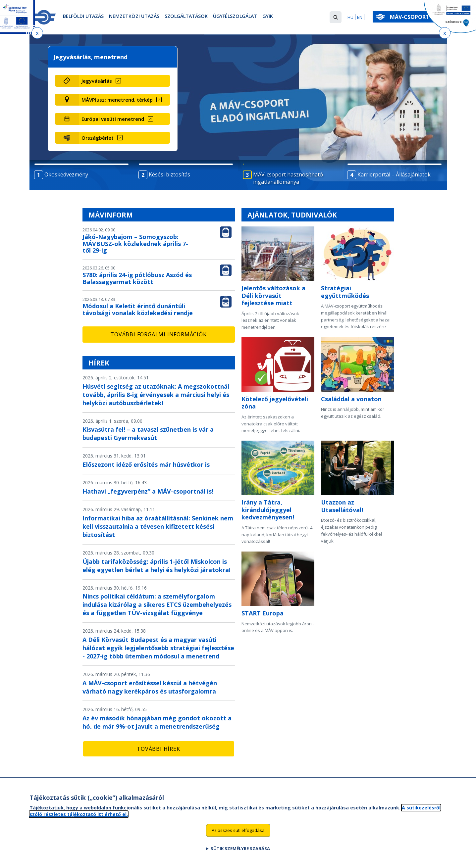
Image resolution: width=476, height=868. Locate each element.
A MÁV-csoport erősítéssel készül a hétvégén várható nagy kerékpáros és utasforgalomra (150, 687)
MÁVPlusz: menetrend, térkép (117, 100)
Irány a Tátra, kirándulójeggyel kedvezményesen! (268, 510)
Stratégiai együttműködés (345, 292)
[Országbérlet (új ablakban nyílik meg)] (124, 138)
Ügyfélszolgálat (257, 18)
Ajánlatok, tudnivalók (292, 215)
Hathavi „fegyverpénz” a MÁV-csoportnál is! (148, 491)
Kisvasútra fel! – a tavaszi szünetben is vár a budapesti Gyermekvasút (148, 434)
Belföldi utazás (86, 18)
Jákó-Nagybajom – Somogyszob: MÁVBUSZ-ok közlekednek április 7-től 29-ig (135, 244)
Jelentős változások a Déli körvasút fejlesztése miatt (273, 295)
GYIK (294, 18)
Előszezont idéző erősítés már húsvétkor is (146, 464)
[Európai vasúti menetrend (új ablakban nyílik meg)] (124, 119)
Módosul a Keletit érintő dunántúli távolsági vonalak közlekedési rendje (138, 309)
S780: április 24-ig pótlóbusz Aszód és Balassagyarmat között (137, 278)
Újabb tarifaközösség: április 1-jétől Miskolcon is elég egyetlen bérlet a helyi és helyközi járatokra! (157, 566)
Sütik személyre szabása (240, 852)
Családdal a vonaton (351, 399)
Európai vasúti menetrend (113, 119)
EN (360, 17)
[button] (336, 17)
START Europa (263, 613)
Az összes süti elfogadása (238, 834)
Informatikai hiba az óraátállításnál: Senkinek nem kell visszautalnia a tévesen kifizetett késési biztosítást (158, 526)
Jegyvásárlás (97, 81)
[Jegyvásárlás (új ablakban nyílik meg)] (124, 81)
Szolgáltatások (202, 18)
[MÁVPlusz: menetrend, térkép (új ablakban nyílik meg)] (124, 100)
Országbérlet (98, 138)
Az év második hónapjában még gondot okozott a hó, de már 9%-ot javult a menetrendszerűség (157, 722)
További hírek (158, 749)
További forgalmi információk (158, 334)
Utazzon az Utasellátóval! (342, 506)
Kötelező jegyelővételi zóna (275, 403)
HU (350, 17)
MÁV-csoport (411, 17)
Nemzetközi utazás (143, 18)
